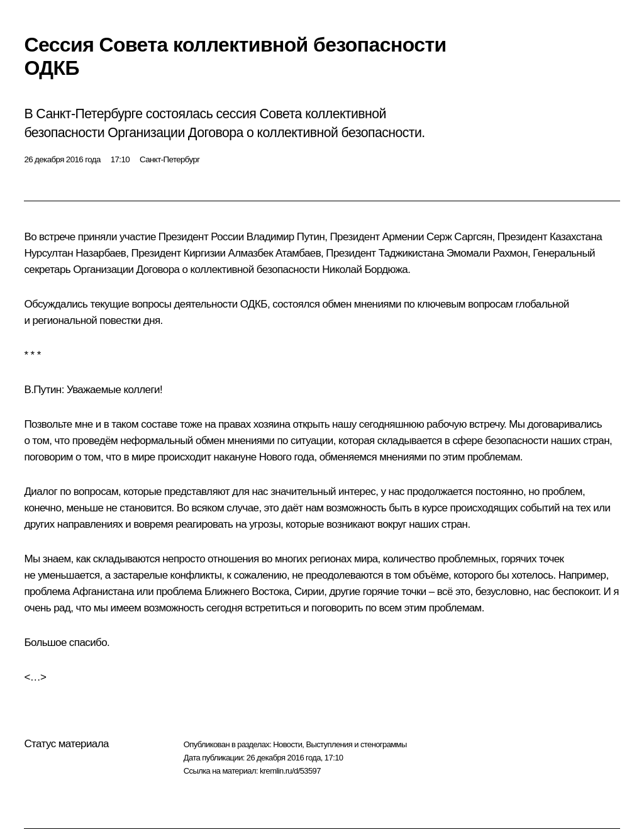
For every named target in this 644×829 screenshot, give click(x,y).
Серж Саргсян (459, 237)
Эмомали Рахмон (487, 253)
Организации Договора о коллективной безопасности (196, 270)
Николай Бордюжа (365, 270)
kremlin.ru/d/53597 (290, 771)
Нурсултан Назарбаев (75, 253)
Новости (287, 744)
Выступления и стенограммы (356, 744)
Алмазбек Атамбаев (275, 253)
